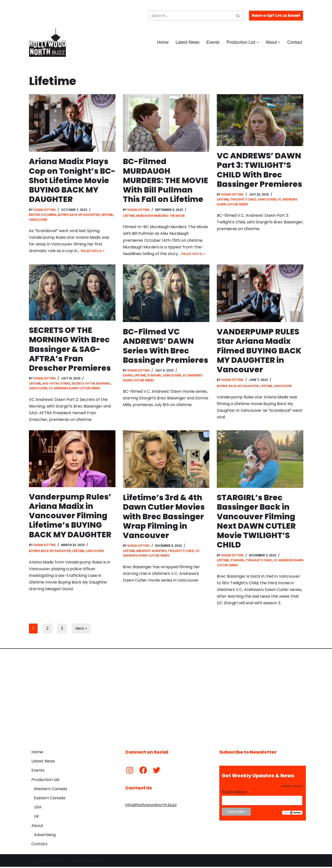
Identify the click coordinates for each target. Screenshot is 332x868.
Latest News (187, 42)
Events (213, 42)
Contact (295, 42)
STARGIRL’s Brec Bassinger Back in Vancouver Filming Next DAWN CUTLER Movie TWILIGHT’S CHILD (256, 522)
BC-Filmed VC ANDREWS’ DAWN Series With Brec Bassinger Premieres (166, 346)
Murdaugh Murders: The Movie (160, 216)
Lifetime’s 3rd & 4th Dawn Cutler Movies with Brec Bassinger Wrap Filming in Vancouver (164, 517)
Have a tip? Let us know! (276, 15)
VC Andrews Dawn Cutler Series (74, 389)
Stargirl (154, 376)
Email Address (236, 793)
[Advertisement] (166, 696)
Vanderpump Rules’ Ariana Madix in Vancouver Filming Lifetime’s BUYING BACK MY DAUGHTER (70, 516)
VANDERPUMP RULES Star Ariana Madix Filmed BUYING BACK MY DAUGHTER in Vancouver (259, 351)
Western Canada (50, 790)
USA (38, 808)
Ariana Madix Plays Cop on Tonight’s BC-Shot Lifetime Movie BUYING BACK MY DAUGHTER (70, 180)
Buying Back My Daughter (79, 215)
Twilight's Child (243, 200)
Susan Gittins (45, 210)
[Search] (190, 16)
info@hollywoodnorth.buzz (151, 806)
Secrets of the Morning (91, 384)
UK (36, 817)
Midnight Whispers (151, 552)
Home (163, 42)
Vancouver (38, 220)
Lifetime (107, 215)
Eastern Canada (50, 799)
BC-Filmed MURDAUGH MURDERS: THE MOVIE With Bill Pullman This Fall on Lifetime (166, 180)
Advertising (45, 836)
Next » (81, 630)
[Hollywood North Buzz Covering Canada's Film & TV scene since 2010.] (47, 42)
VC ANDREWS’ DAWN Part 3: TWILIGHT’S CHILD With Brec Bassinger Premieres (260, 170)
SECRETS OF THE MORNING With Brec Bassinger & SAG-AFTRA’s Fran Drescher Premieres (70, 349)
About (37, 827)
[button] (257, 42)
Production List (46, 781)
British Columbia (43, 215)
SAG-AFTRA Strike (56, 384)
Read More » (92, 251)
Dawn (128, 376)
